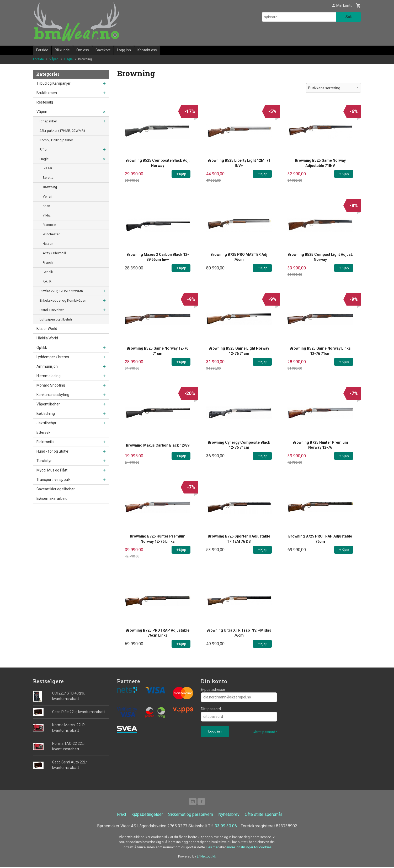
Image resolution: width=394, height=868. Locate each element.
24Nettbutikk (206, 857)
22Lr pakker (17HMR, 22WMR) (62, 131)
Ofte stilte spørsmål (263, 815)
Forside (42, 50)
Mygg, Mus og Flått (52, 470)
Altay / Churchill (54, 253)
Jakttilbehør (46, 423)
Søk (349, 17)
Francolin (49, 225)
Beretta (48, 178)
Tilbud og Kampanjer (54, 83)
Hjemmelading (49, 376)
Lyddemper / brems (53, 357)
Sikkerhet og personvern (191, 815)
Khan (46, 206)
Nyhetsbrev (229, 815)
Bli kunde (62, 50)
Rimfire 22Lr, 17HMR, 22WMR (61, 291)
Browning (50, 187)
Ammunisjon (47, 366)
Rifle (43, 150)
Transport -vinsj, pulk (54, 480)
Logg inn (124, 50)
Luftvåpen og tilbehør (56, 319)
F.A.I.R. (47, 281)
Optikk (42, 348)
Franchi (48, 263)
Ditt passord (211, 709)
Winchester (51, 234)
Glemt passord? (265, 732)
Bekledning (46, 414)
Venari (47, 197)
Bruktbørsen (47, 93)
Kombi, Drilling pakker (56, 140)
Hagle (44, 159)
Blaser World (47, 329)
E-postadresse (213, 690)
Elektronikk (46, 442)
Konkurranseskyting (53, 395)
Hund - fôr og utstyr (52, 451)
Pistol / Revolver (52, 310)
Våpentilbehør (48, 404)
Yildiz (47, 215)
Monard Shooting (51, 385)
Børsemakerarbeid (52, 498)
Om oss (83, 50)
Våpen (42, 112)
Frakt (122, 815)
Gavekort (103, 50)
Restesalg (45, 102)
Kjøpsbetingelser (147, 815)
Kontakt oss (147, 50)
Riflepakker (48, 121)
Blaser (47, 168)
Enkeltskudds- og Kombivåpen (63, 300)
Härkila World (47, 338)
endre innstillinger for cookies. (249, 848)
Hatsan (48, 244)
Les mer (213, 848)
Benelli (48, 272)
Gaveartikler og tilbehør (56, 489)
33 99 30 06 (226, 827)
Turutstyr (44, 461)
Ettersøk (43, 432)
